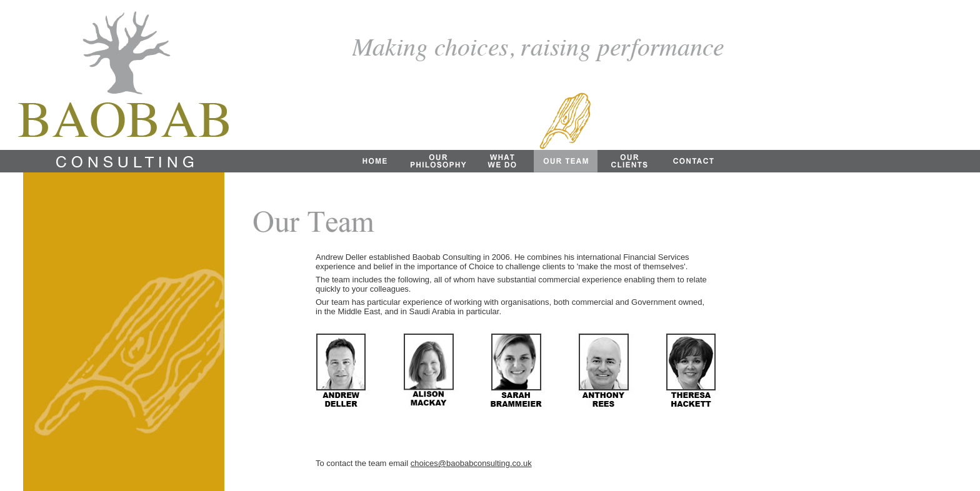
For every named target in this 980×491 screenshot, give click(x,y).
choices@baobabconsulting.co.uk (471, 463)
